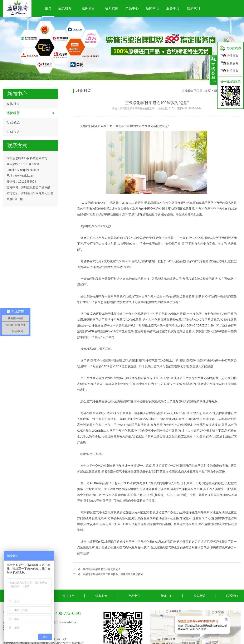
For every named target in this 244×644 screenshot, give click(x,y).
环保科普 (13, 113)
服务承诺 (173, 8)
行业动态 (13, 122)
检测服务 (233, 63)
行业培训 (13, 131)
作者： (157, 108)
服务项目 (88, 8)
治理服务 (233, 56)
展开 (213, 70)
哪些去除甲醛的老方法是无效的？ (102, 569)
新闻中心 (152, 8)
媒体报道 (13, 104)
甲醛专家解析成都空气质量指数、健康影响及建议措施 (113, 574)
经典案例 (112, 8)
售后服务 (233, 71)
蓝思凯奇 (65, 8)
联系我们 (193, 8)
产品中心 (132, 8)
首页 (48, 8)
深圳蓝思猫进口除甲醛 (36, 187)
